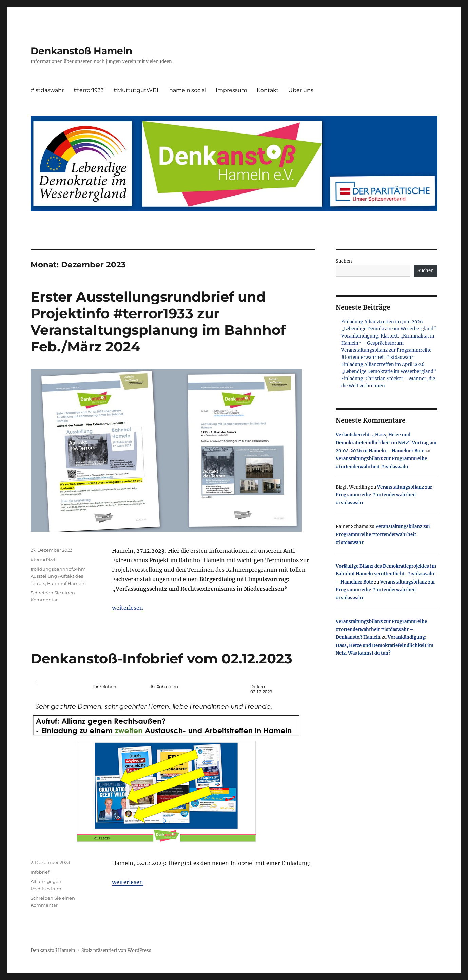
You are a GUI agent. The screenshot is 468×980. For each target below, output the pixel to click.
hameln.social (188, 90)
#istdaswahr (47, 90)
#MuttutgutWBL (136, 90)
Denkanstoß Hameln (81, 51)
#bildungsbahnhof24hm (58, 569)
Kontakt (268, 90)
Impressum (231, 90)
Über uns (301, 90)
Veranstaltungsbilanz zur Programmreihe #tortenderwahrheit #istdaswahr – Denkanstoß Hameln (381, 630)
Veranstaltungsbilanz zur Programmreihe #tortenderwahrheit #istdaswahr (384, 495)
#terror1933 (89, 90)
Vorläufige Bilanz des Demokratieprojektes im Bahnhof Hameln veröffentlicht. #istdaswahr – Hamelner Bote (386, 574)
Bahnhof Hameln (66, 583)
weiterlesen (128, 608)
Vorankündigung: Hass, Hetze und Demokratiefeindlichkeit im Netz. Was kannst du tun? (385, 645)
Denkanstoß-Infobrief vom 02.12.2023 (161, 659)
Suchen (344, 261)
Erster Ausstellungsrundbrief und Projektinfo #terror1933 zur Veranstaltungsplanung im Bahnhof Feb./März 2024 (158, 322)
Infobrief (40, 872)
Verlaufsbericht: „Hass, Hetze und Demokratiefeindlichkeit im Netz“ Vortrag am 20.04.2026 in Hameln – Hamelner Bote (386, 443)
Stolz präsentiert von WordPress (116, 950)
